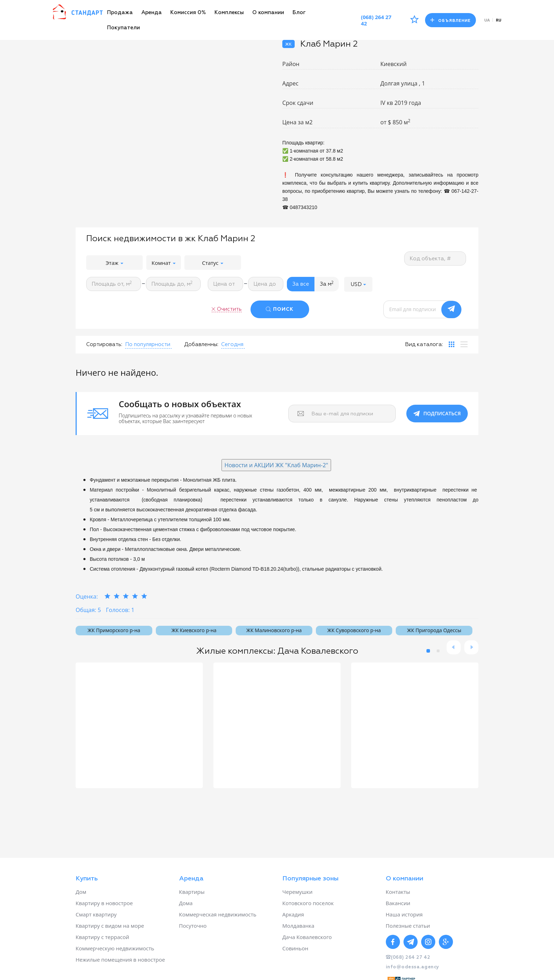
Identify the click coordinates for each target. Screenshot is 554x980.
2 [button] (438, 651)
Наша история (404, 914)
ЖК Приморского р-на (114, 630)
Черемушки (297, 892)
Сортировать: (104, 345)
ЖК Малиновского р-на (274, 630)
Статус (213, 263)
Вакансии (398, 903)
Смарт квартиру (96, 914)
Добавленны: (201, 345)
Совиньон (295, 948)
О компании (268, 13)
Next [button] (471, 647)
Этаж (114, 263)
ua (487, 20)
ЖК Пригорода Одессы (434, 630)
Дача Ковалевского (307, 937)
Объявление (450, 20)
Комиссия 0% (188, 13)
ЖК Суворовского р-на (354, 630)
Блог (299, 13)
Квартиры (192, 892)
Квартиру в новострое (104, 903)
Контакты (398, 892)
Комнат (164, 263)
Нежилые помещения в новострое (120, 960)
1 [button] (428, 651)
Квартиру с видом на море (110, 926)
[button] (358, 284)
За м (327, 284)
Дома (186, 903)
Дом (81, 892)
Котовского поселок (308, 903)
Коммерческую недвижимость (115, 948)
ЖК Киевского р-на (194, 630)
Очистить (229, 309)
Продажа (120, 13)
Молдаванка (298, 926)
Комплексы (229, 13)
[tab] (452, 344)
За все (301, 284)
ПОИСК (283, 309)
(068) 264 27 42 (376, 20)
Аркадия (293, 914)
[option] (139, 725)
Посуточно (193, 926)
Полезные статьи (408, 926)
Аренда (152, 13)
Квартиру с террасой (102, 937)
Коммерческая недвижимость (218, 914)
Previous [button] (454, 647)
